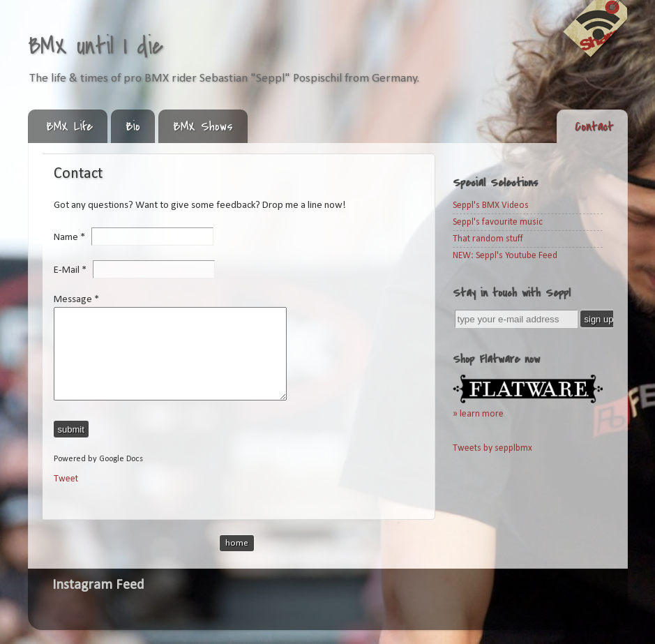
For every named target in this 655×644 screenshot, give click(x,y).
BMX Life (69, 127)
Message (76, 300)
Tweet (66, 479)
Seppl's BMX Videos (491, 205)
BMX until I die (96, 46)
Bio (133, 127)
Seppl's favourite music (498, 222)
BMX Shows (203, 127)
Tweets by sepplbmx (492, 448)
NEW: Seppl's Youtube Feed (505, 256)
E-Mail (73, 270)
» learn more (478, 414)
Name (73, 238)
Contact (594, 127)
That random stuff (488, 239)
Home (237, 543)
